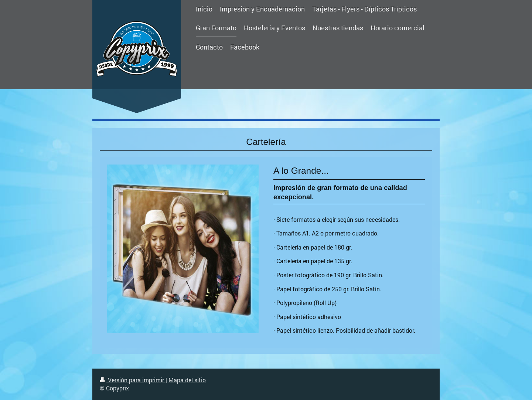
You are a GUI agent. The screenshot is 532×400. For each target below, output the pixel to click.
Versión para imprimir (133, 380)
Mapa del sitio (187, 380)
